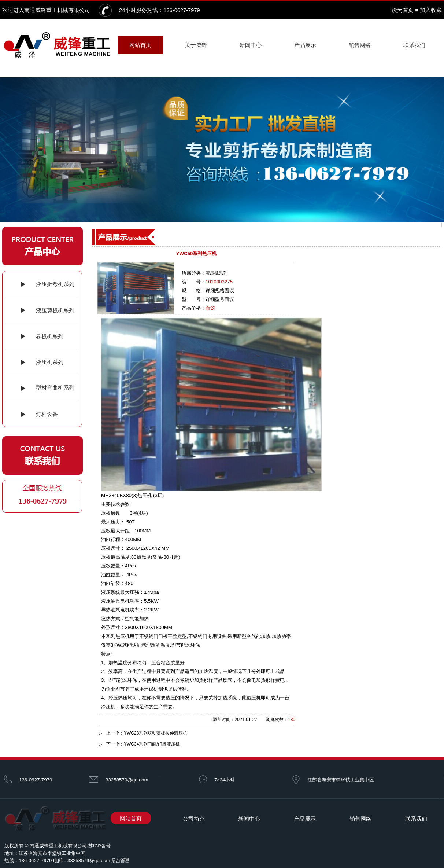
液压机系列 (217, 273)
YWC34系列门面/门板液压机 (152, 744)
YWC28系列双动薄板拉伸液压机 (156, 733)
